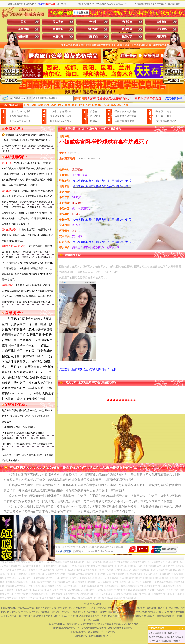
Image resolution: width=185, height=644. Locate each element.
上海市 (53, 111)
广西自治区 (96, 116)
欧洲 (163, 116)
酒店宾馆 (162, 22)
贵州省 (133, 111)
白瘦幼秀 (58, 37)
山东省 (27, 121)
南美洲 (173, 121)
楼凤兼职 (58, 29)
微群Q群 (127, 37)
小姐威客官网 (65, 551)
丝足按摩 (92, 29)
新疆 (132, 121)
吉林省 (13, 121)
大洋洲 (159, 121)
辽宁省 (20, 121)
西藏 (117, 121)
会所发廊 (23, 29)
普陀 (104, 129)
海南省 (94, 121)
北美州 (166, 121)
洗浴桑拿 (127, 22)
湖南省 (53, 121)
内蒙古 (20, 116)
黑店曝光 (58, 22)
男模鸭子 (162, 37)
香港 (158, 111)
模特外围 (23, 37)
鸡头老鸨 (162, 29)
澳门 (163, 111)
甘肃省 (133, 116)
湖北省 (61, 121)
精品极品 (92, 37)
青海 (127, 121)
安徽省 (61, 116)
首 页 (24, 22)
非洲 (169, 116)
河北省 (27, 111)
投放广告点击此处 (92, 604)
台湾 (169, 111)
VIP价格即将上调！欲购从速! (163, 633)
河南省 (68, 121)
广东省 (94, 111)
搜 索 (80, 98)
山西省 (13, 116)
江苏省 (61, 111)
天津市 (20, 111)
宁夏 (122, 121)
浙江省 (68, 111)
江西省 (68, 116)
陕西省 (125, 116)
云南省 (118, 116)
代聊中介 (127, 29)
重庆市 (118, 111)
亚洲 (158, 116)
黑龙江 (27, 116)
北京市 (13, 111)
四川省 (125, 111)
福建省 (53, 116)
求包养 (92, 22)
